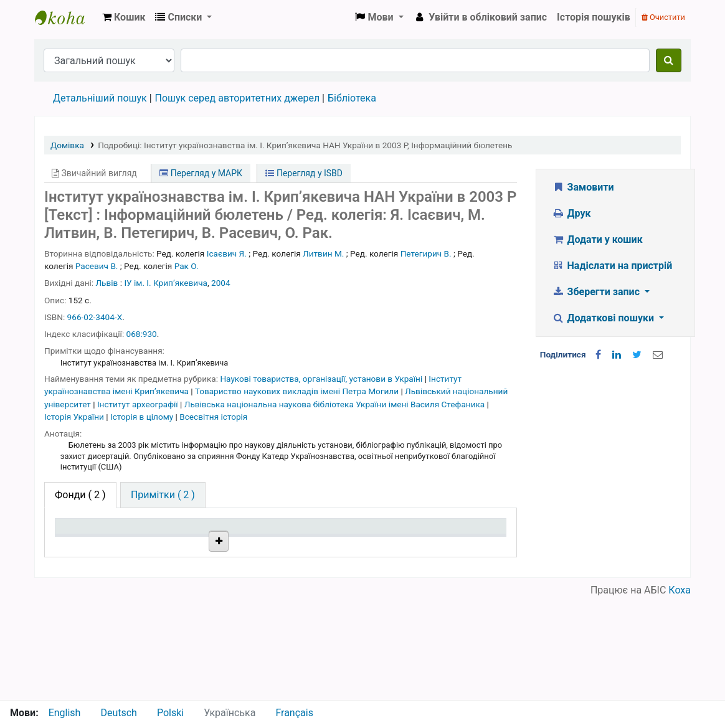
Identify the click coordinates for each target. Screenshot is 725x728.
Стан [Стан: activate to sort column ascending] (344, 544)
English (65, 713)
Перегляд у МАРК (201, 173)
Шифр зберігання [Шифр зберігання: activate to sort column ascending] (266, 538)
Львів (107, 283)
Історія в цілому (143, 417)
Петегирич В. (426, 253)
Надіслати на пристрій (612, 266)
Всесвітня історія (213, 417)
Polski (170, 713)
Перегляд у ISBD (304, 173)
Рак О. (187, 266)
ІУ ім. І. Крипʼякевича (166, 283)
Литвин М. (323, 253)
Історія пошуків (594, 17)
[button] (124, 17)
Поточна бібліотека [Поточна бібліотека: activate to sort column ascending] (175, 538)
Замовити (583, 187)
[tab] (163, 495)
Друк (571, 213)
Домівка (67, 145)
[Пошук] (669, 60)
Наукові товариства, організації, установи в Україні (322, 379)
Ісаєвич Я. (227, 253)
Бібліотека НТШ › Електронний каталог (66, 17)
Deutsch (118, 713)
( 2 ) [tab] (80, 495)
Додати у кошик (597, 239)
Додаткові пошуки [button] (604, 318)
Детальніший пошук (100, 98)
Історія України (75, 417)
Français (294, 713)
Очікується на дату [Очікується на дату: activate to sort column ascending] (453, 538)
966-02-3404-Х (95, 317)
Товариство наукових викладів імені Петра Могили (298, 391)
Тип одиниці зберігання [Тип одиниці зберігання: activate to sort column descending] (88, 538)
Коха (680, 692)
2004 (221, 283)
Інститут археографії (139, 404)
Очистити (663, 17)
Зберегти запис (597, 292)
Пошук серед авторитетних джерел (238, 98)
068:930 (142, 334)
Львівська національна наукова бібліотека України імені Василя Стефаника (336, 404)
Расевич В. (97, 266)
